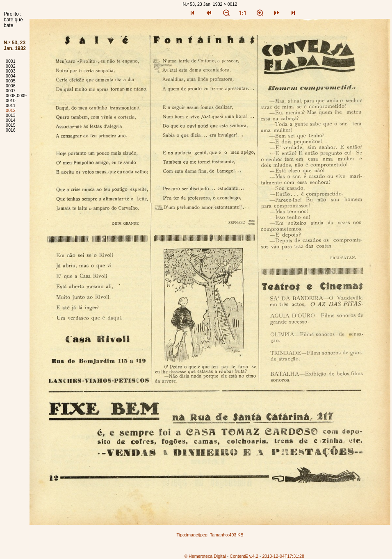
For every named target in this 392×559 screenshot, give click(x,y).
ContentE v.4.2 (244, 556)
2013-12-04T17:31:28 (283, 556)
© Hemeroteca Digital (205, 556)
